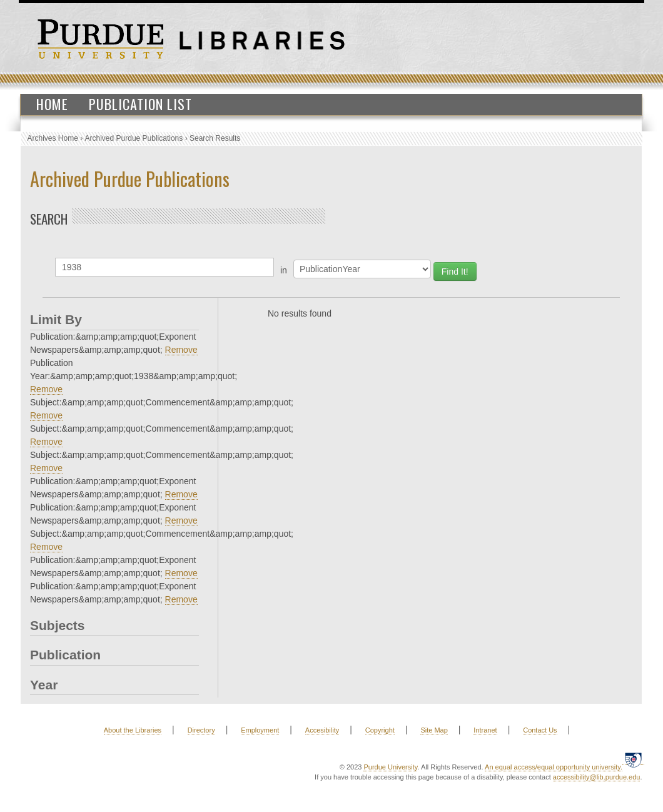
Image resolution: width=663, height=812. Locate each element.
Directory (201, 730)
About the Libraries (133, 730)
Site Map (434, 730)
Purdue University (390, 767)
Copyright (380, 730)
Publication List (140, 104)
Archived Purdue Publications (134, 138)
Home (52, 104)
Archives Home (53, 138)
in (284, 270)
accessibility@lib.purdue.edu (597, 777)
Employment (260, 730)
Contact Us (540, 730)
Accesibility (322, 730)
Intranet (485, 730)
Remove (181, 350)
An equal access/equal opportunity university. (554, 767)
